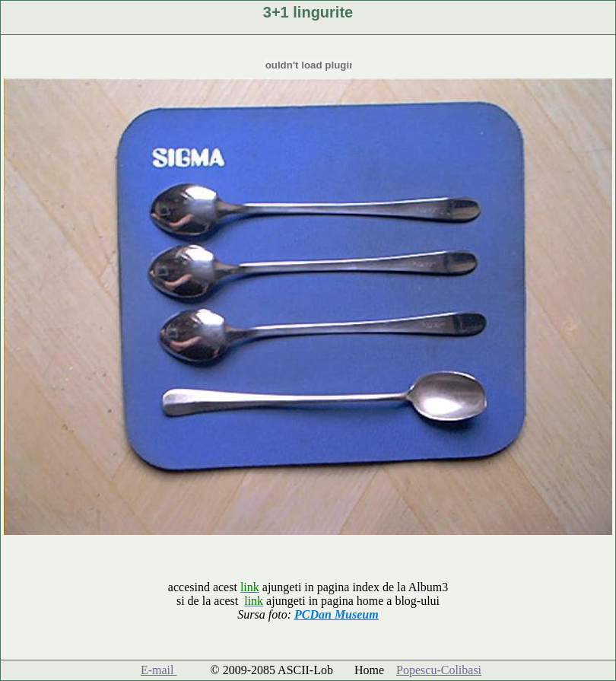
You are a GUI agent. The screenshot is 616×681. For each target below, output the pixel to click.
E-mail (159, 670)
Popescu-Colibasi (439, 670)
